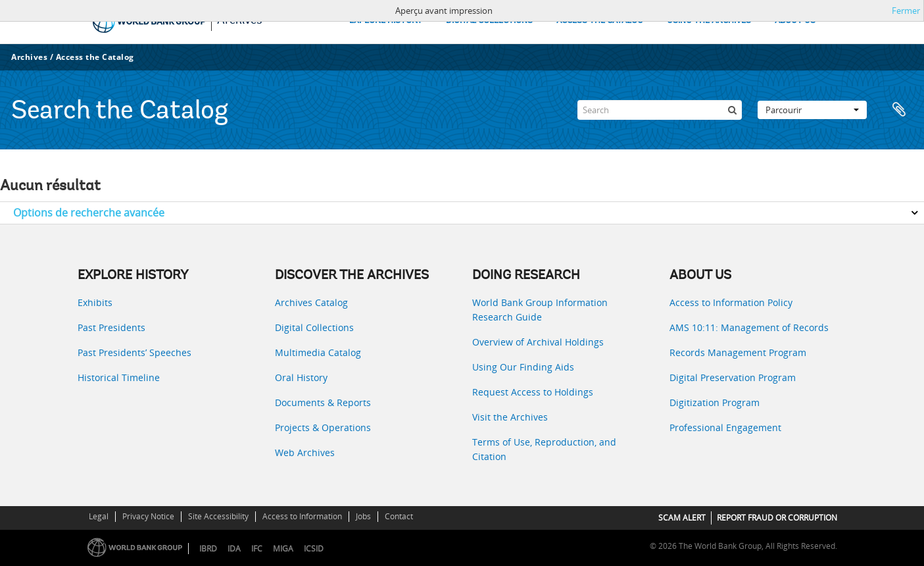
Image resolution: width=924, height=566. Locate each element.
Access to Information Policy (731, 302)
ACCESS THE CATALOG (600, 21)
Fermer (906, 11)
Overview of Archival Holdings (538, 342)
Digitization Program (715, 402)
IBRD (208, 549)
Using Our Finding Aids (523, 367)
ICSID (314, 549)
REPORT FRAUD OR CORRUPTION (777, 518)
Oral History (301, 377)
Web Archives (305, 452)
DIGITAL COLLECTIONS (489, 21)
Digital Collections (314, 327)
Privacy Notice (148, 516)
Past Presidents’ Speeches (134, 352)
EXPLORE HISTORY (386, 21)
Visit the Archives (510, 417)
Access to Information (302, 516)
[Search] (660, 110)
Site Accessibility (218, 516)
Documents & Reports (323, 402)
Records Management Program (738, 352)
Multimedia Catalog (318, 352)
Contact (399, 516)
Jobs (363, 516)
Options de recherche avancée (89, 213)
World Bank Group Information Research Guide (540, 310)
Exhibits (95, 302)
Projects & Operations (323, 427)
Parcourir (812, 110)
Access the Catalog (95, 57)
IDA (234, 549)
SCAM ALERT (682, 518)
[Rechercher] (732, 110)
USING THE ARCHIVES (709, 21)
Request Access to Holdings (533, 392)
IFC (257, 549)
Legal (99, 516)
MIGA (283, 549)
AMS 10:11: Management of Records (749, 327)
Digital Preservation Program (733, 377)
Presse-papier (899, 110)
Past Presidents (111, 327)
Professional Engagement (725, 427)
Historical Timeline (119, 377)
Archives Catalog (311, 302)
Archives (29, 57)
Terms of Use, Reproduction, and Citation (544, 449)
